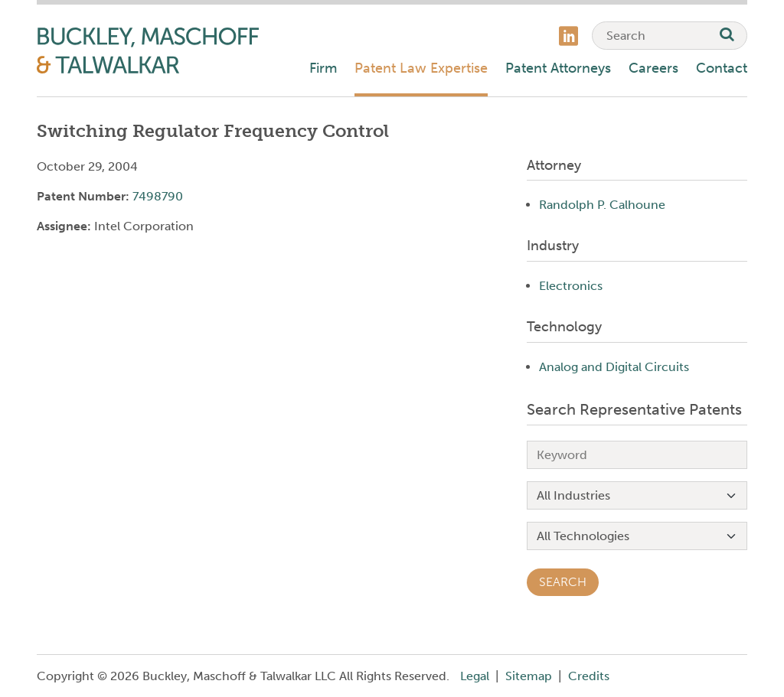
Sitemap (529, 676)
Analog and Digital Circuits (614, 367)
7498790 (158, 196)
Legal (475, 676)
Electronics (571, 286)
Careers (653, 68)
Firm (323, 68)
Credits (589, 676)
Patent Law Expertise (421, 68)
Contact (722, 68)
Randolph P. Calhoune (602, 205)
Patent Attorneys (558, 68)
